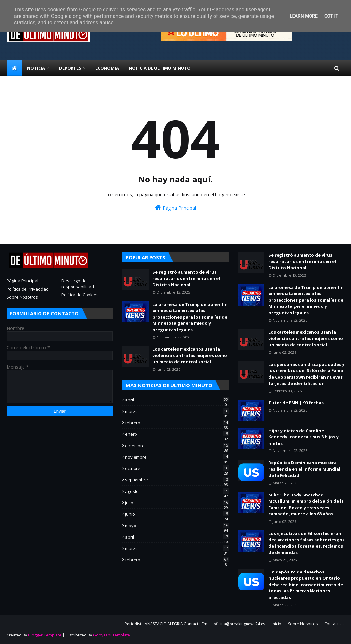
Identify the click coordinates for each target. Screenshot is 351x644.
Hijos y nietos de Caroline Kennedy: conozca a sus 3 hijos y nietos (303, 437)
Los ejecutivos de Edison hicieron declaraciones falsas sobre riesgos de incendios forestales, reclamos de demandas (306, 543)
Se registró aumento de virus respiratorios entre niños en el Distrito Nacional (186, 278)
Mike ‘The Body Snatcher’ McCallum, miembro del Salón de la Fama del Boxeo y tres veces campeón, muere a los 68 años (306, 504)
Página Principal (175, 207)
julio (177, 503)
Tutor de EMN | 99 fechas (296, 403)
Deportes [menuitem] (70, 68)
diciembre (177, 446)
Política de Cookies (80, 295)
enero (177, 434)
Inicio (277, 624)
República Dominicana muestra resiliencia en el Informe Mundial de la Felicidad (304, 469)
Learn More (304, 16)
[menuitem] (14, 68)
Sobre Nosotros (22, 297)
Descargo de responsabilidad (78, 284)
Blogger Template (45, 635)
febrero (177, 423)
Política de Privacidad (28, 289)
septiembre (177, 480)
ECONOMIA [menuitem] (107, 68)
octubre (177, 468)
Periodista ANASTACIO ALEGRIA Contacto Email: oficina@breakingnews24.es (195, 624)
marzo (177, 411)
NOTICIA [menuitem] (36, 68)
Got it (331, 16)
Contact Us (334, 624)
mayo (177, 526)
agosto (177, 491)
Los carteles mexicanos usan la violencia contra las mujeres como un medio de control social (190, 355)
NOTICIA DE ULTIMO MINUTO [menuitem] (160, 68)
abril (177, 400)
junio (177, 514)
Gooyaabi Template (112, 635)
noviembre (177, 457)
